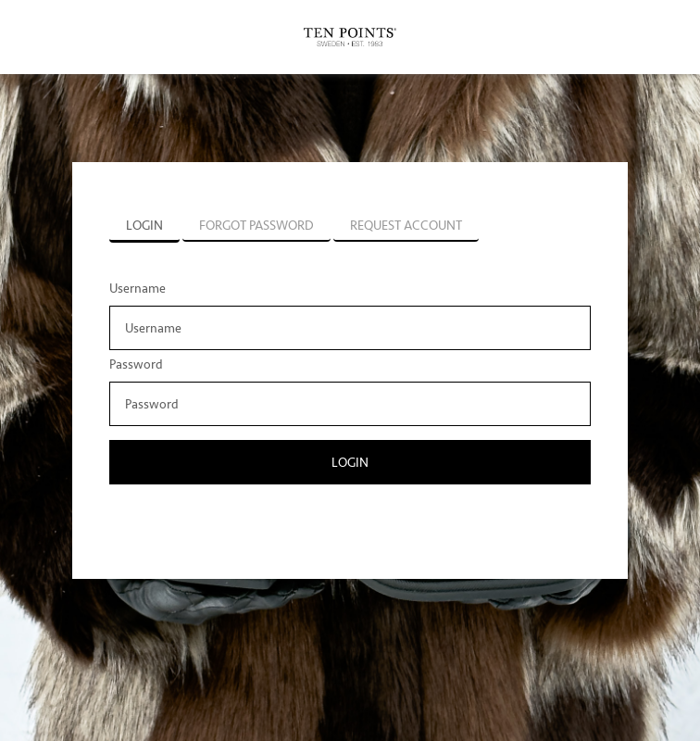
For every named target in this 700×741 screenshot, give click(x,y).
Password (136, 364)
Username (137, 289)
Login (350, 463)
